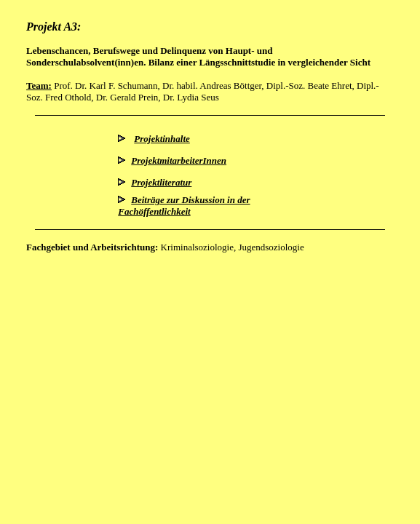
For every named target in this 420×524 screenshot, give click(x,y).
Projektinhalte (162, 139)
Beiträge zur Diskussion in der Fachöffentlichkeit (184, 206)
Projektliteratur (161, 182)
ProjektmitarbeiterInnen (179, 160)
